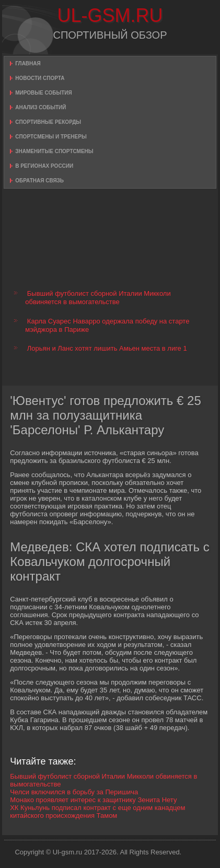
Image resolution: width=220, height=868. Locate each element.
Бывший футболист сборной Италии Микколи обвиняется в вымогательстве (98, 298)
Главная (28, 63)
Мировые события (44, 93)
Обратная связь (39, 181)
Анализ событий (40, 107)
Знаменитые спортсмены (54, 151)
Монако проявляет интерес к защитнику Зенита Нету (93, 800)
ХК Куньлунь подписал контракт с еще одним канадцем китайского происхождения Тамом (97, 812)
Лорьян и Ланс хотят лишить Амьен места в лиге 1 (107, 348)
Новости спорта (40, 78)
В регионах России (44, 166)
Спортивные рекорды (48, 122)
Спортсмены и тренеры (51, 137)
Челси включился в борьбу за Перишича (74, 792)
